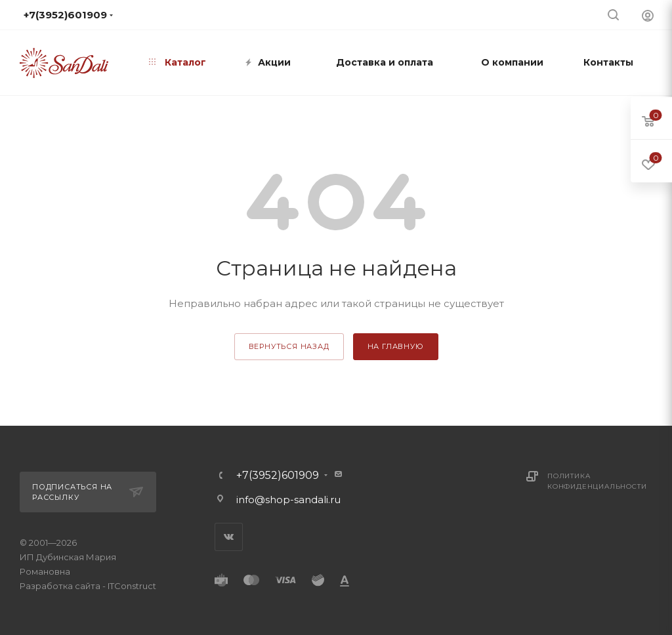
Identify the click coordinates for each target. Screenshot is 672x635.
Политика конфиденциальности (597, 481)
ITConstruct (132, 586)
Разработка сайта (60, 586)
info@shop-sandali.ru (288, 500)
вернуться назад (289, 346)
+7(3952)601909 (278, 476)
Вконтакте (229, 537)
